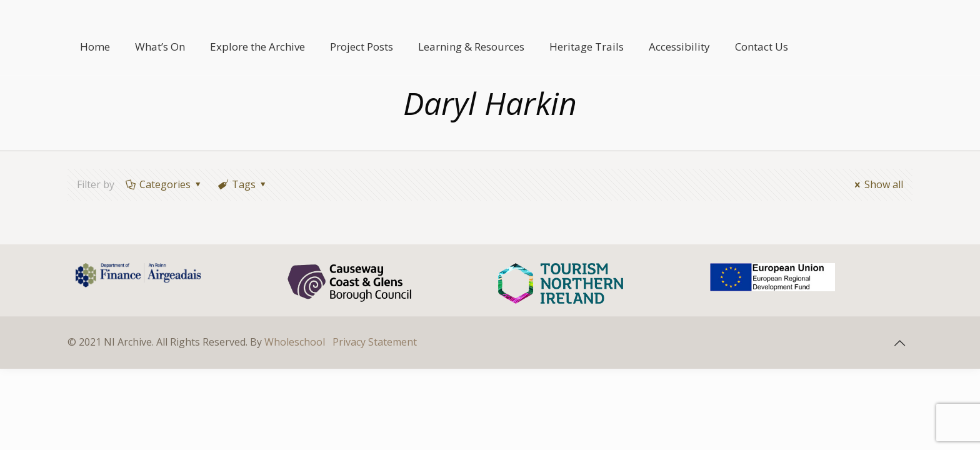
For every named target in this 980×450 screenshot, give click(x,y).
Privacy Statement (375, 342)
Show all (877, 184)
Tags (243, 184)
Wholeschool (295, 342)
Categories (164, 184)
